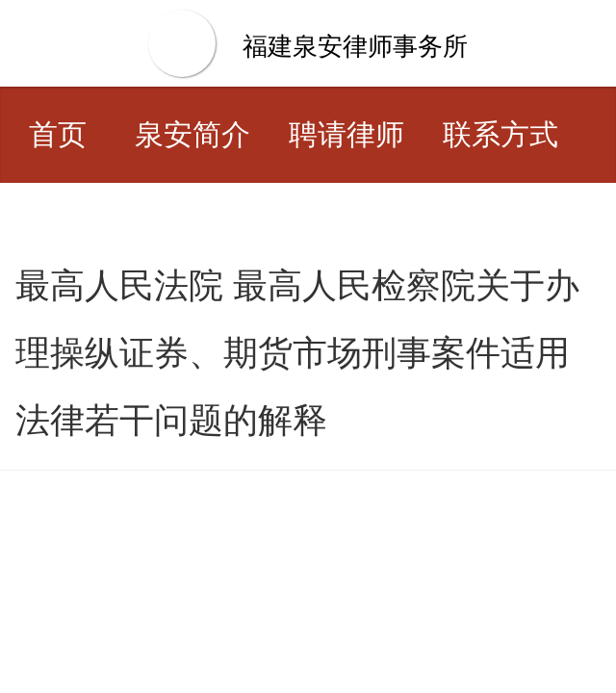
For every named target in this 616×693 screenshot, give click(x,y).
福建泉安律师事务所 (355, 46)
